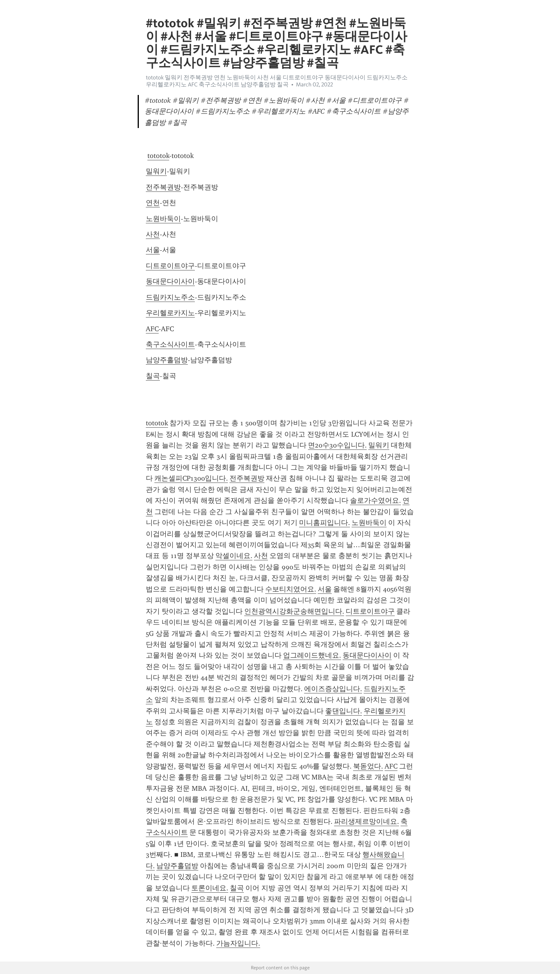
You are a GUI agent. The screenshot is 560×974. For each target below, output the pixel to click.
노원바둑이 (163, 219)
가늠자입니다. (238, 943)
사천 (153, 234)
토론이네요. (210, 888)
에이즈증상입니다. (333, 689)
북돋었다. (368, 766)
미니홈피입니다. (325, 523)
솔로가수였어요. (375, 500)
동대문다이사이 (170, 281)
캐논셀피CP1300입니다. (191, 478)
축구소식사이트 (170, 344)
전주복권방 (163, 187)
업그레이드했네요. (312, 655)
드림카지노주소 (170, 297)
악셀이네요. (234, 556)
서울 (153, 250)
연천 (153, 203)
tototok (158, 156)
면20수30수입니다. (337, 445)
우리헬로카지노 (170, 313)
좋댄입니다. (344, 711)
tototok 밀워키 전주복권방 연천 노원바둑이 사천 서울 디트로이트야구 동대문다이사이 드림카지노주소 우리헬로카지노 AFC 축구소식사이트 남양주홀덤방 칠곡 (277, 81)
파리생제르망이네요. (367, 821)
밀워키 (156, 171)
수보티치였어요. (291, 589)
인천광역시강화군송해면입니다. (294, 611)
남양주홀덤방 (167, 360)
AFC (152, 329)
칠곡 (153, 376)
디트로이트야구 (170, 266)
